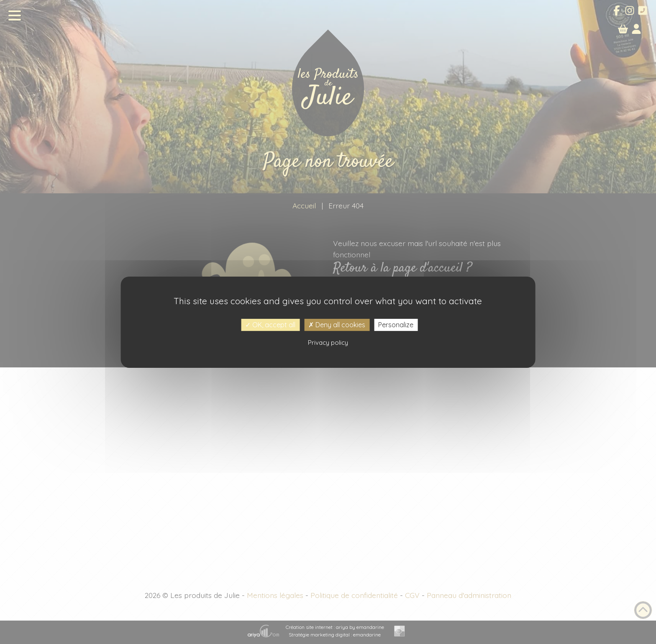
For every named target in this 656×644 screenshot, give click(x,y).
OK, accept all (270, 324)
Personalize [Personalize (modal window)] (396, 324)
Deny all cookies (337, 324)
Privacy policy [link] (328, 343)
